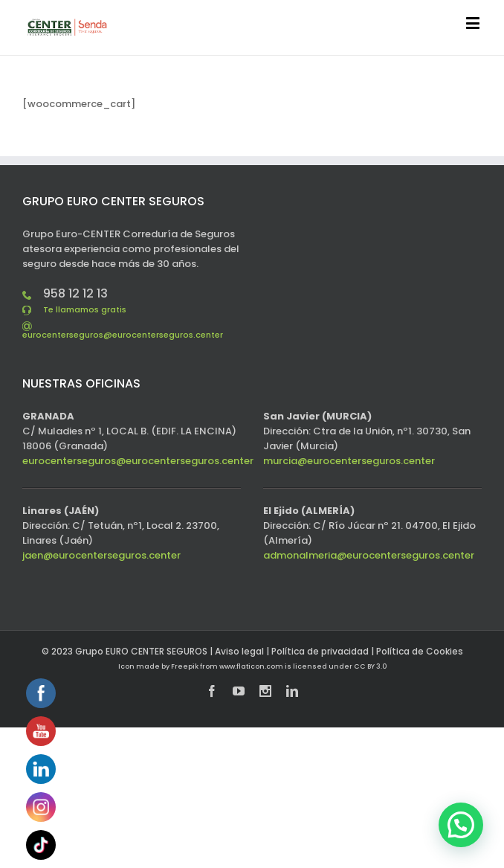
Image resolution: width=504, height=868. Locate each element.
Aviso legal (239, 651)
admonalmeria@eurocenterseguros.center (369, 555)
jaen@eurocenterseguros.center (101, 555)
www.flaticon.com (251, 666)
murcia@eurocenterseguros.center (349, 461)
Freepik (185, 666)
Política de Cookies (420, 651)
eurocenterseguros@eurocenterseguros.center (123, 335)
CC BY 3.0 (370, 666)
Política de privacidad (320, 651)
